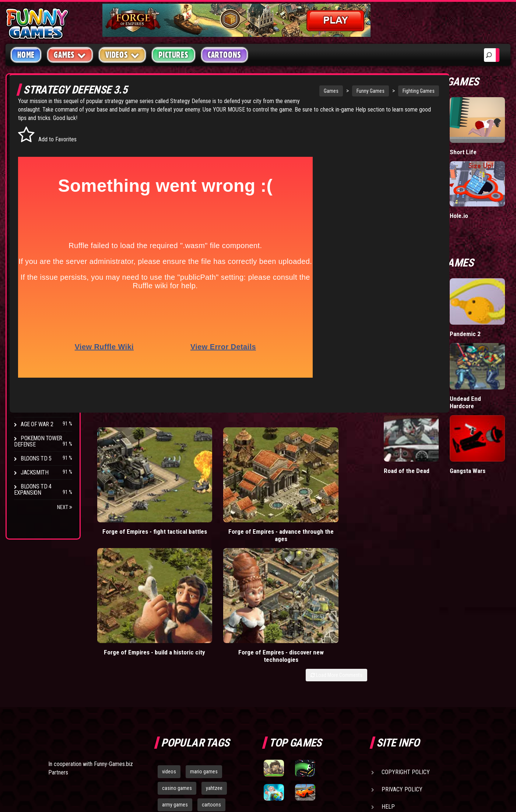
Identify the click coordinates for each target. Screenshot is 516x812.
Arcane (30, 410)
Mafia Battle (435, 198)
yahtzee (214, 632)
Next (65, 507)
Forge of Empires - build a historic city (286, 487)
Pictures (173, 55)
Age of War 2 (37, 424)
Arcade (30, 130)
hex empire (211, 665)
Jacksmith (34, 472)
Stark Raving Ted (43, 396)
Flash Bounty (39, 334)
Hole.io (477, 198)
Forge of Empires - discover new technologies (364, 490)
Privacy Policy (402, 633)
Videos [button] (122, 55)
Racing (29, 186)
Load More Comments (372, 513)
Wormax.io (433, 149)
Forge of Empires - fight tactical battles (130, 487)
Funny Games (324, 91)
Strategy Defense (121, 110)
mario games (204, 615)
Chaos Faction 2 (41, 382)
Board (29, 228)
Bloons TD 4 (36, 320)
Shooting (33, 158)
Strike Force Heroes (34, 365)
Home (26, 55)
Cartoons (224, 55)
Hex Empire (35, 348)
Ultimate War (436, 301)
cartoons (211, 648)
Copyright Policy (406, 616)
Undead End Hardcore (483, 354)
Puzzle (30, 144)
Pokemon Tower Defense (38, 441)
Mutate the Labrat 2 (434, 354)
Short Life (481, 149)
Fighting (32, 172)
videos (169, 615)
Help (388, 650)
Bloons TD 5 (36, 458)
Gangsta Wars (486, 408)
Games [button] (70, 55)
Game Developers (405, 668)
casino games (177, 632)
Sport (29, 200)
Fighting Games (372, 91)
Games (285, 91)
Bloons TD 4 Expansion (33, 490)
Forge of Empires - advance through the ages (208, 490)
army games (175, 648)
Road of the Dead (435, 411)
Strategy (33, 214)
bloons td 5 (174, 665)
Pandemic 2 (483, 301)
